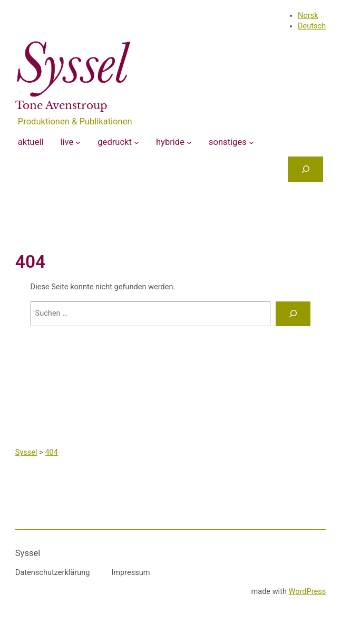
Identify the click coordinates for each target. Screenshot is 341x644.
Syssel (28, 553)
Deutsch (312, 26)
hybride (170, 142)
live (67, 142)
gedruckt (115, 142)
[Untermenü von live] (78, 142)
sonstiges (228, 142)
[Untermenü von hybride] (189, 142)
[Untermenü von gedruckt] (137, 142)
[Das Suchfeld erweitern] (305, 169)
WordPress (308, 592)
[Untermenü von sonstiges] (251, 142)
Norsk (308, 16)
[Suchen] (293, 314)
